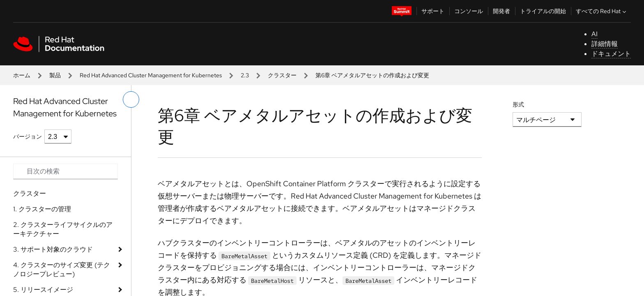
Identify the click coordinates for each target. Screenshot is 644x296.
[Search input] (66, 171)
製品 (55, 75)
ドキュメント (611, 54)
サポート (433, 11)
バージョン (28, 136)
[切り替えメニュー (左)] (131, 99)
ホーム (22, 75)
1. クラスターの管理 (42, 209)
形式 (518, 104)
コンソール (469, 11)
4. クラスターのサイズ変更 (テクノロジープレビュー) (62, 269)
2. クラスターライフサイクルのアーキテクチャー (63, 229)
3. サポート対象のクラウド (53, 249)
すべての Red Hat (602, 11)
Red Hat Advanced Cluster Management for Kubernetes (151, 75)
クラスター (282, 75)
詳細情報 (605, 44)
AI (595, 34)
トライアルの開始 (543, 11)
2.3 (245, 75)
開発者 (501, 11)
